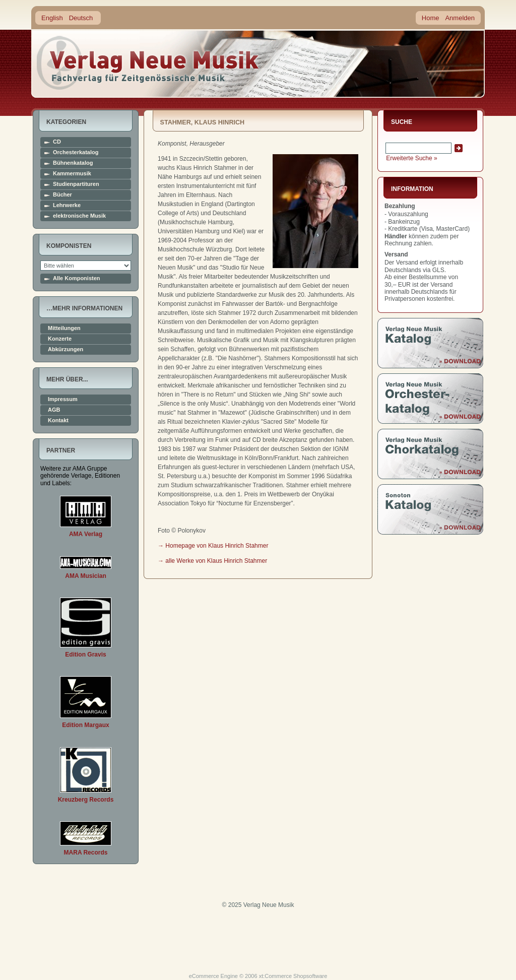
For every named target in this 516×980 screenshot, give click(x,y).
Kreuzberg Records (86, 800)
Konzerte (60, 339)
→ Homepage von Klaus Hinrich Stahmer (213, 546)
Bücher (62, 195)
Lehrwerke (67, 205)
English (52, 18)
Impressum (63, 399)
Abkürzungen (66, 349)
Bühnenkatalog (73, 163)
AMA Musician (86, 576)
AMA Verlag (86, 534)
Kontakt (58, 420)
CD (57, 142)
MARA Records (86, 853)
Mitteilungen (64, 328)
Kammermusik (72, 174)
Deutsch (81, 18)
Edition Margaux (85, 725)
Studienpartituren (76, 184)
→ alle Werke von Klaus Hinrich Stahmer (212, 561)
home (148, 63)
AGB (54, 410)
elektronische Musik (79, 216)
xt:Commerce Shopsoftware (293, 976)
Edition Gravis (85, 655)
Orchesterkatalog (76, 152)
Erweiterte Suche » (411, 158)
